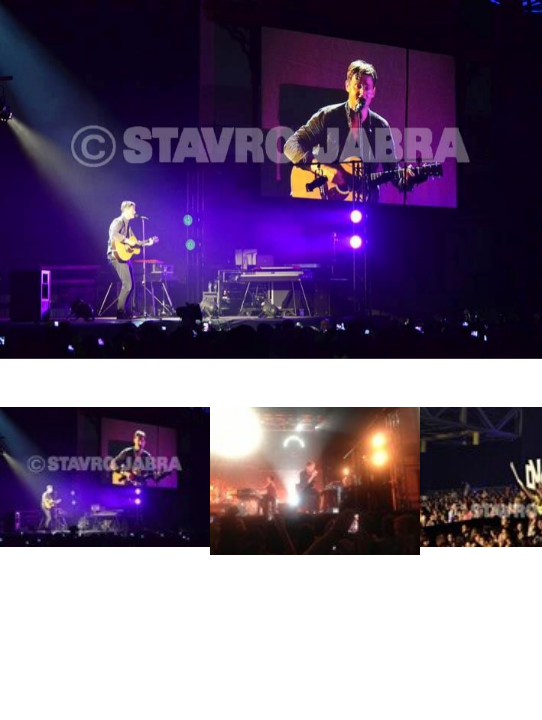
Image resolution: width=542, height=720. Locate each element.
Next (509, 494)
